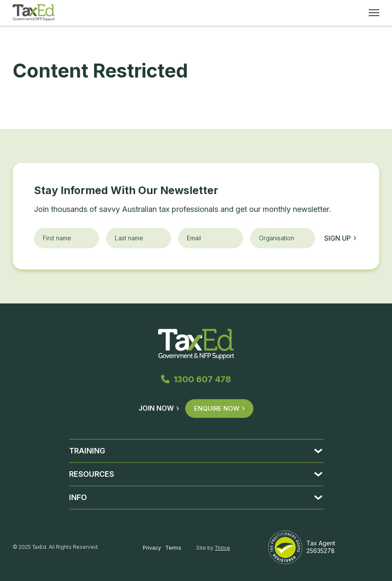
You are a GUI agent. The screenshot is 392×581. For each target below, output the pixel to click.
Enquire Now (219, 408)
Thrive (222, 548)
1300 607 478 (196, 379)
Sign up (340, 238)
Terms (173, 548)
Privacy (152, 548)
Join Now (159, 408)
